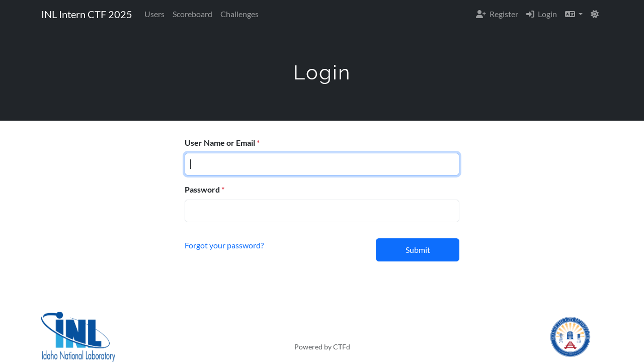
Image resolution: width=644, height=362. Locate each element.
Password (202, 189)
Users (154, 14)
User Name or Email (220, 143)
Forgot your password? (224, 245)
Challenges (239, 14)
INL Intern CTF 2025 (87, 14)
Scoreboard (192, 14)
